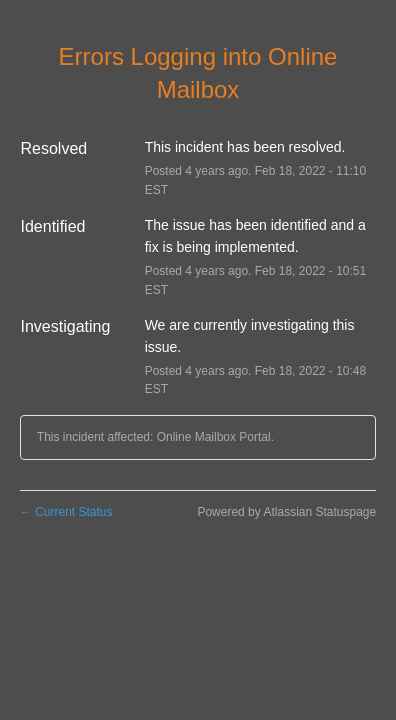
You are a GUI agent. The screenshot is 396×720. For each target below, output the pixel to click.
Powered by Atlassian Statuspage (286, 512)
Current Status (66, 512)
